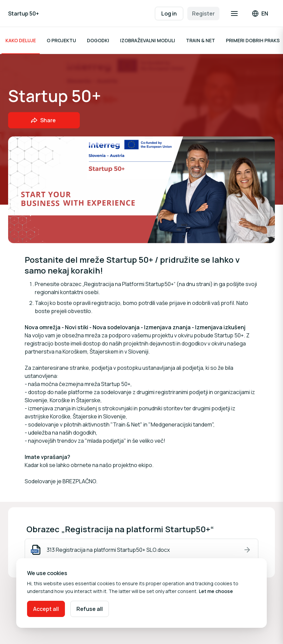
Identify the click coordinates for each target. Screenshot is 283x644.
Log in (169, 14)
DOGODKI (98, 40)
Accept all (46, 609)
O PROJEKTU (61, 40)
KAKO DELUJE (21, 40)
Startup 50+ (23, 14)
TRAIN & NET (201, 40)
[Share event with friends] (44, 120)
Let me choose (216, 591)
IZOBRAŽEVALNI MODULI (148, 40)
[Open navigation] (234, 14)
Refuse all (90, 609)
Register (203, 14)
